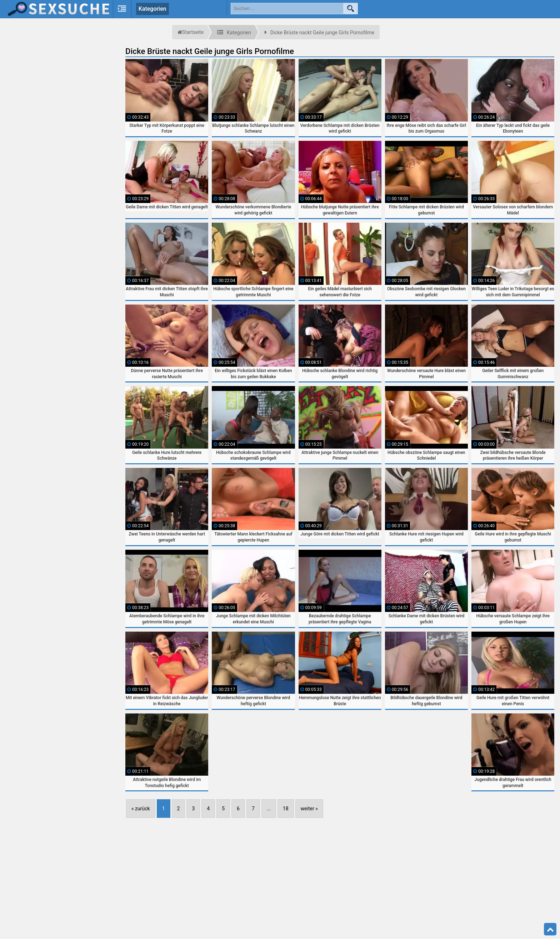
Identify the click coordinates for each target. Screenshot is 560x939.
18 (286, 809)
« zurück (141, 809)
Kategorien (152, 9)
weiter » (309, 809)
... (269, 809)
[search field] (287, 9)
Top (550, 929)
